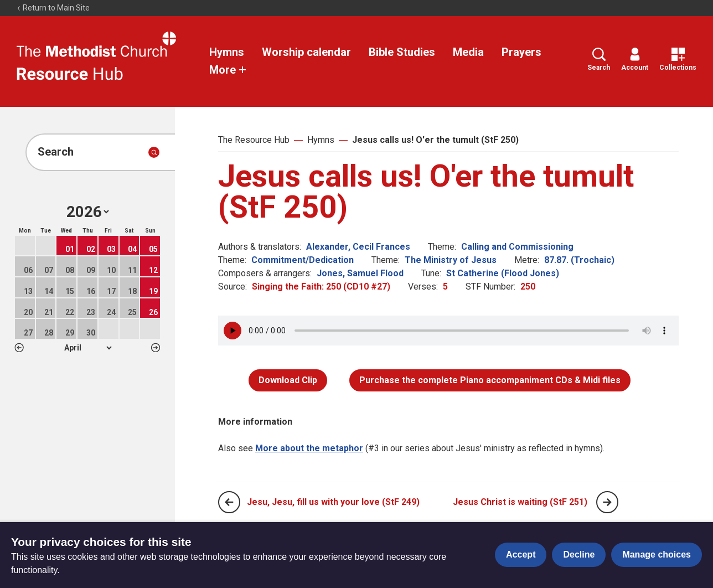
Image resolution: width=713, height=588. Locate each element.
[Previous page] (229, 502)
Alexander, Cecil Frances (358, 247)
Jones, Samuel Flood (360, 273)
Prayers (521, 52)
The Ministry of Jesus (451, 260)
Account (635, 60)
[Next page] (607, 502)
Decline (579, 555)
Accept (521, 555)
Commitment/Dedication (303, 260)
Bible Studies (402, 52)
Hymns (227, 52)
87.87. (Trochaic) (579, 260)
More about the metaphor (309, 448)
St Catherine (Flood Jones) (503, 273)
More (228, 70)
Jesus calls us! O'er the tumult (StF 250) (435, 140)
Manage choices (657, 555)
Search (599, 60)
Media (468, 52)
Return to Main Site (53, 8)
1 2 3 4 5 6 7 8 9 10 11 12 (88, 348)
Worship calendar (306, 52)
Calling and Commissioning (517, 247)
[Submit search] (154, 152)
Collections (678, 60)
